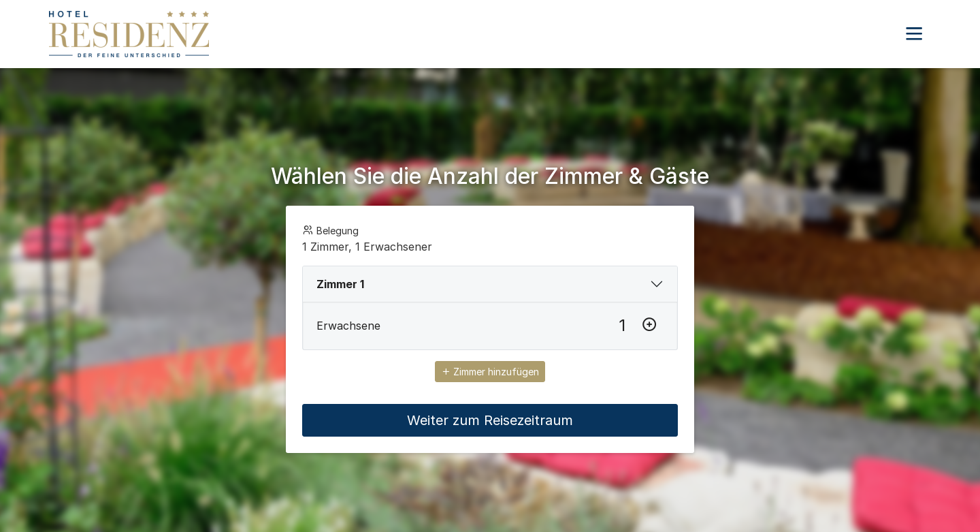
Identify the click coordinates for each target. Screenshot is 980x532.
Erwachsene (348, 326)
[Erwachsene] (622, 326)
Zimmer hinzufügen (490, 372)
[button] (914, 34)
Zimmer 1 (340, 284)
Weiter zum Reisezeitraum (490, 420)
